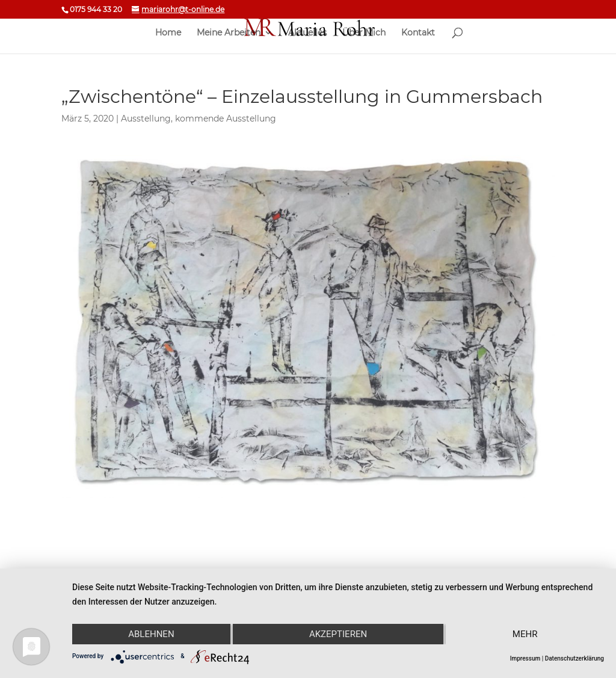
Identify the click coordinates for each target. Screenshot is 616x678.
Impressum (525, 658)
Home (168, 33)
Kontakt (418, 33)
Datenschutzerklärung (574, 658)
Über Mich (364, 33)
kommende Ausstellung (226, 119)
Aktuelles (307, 33)
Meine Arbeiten (229, 33)
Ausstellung (146, 119)
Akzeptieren (338, 634)
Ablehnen (151, 634)
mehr (525, 634)
